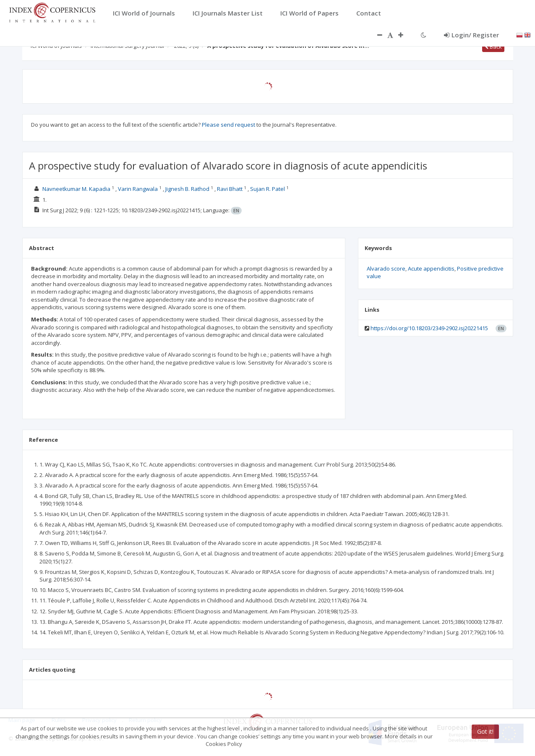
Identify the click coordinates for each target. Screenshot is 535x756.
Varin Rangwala (138, 189)
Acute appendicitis (431, 269)
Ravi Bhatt (230, 189)
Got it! (485, 731)
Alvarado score (386, 269)
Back (493, 47)
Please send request (228, 125)
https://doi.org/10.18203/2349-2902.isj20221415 (429, 328)
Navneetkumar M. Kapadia (76, 189)
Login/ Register (471, 35)
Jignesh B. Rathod (187, 189)
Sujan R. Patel (267, 189)
